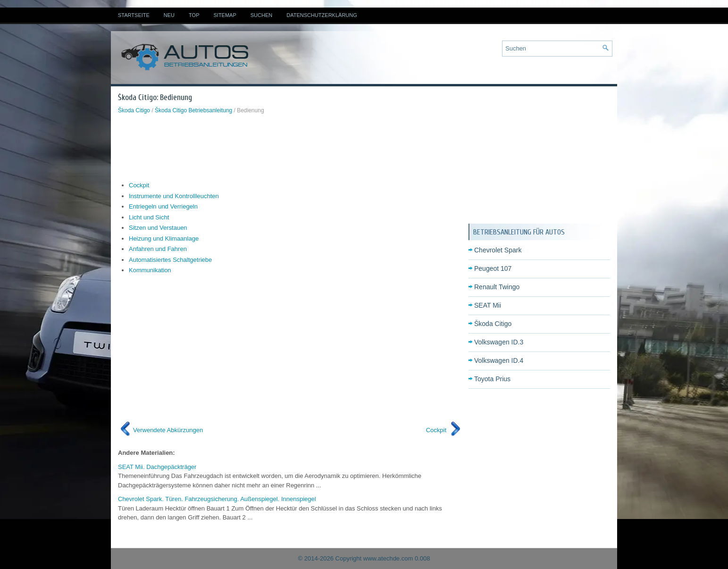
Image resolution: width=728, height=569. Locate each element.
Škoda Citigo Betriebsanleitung (193, 110)
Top (194, 15)
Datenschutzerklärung (322, 15)
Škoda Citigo (134, 110)
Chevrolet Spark (498, 250)
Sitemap (225, 15)
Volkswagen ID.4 (499, 360)
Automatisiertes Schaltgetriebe (170, 260)
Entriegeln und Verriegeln (163, 206)
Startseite (134, 15)
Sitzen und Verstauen (158, 228)
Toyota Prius (492, 379)
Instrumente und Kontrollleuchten (174, 196)
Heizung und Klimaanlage (164, 238)
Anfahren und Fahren (158, 249)
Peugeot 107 (493, 268)
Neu (169, 15)
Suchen (261, 15)
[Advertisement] (290, 148)
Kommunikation (150, 270)
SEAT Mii (488, 305)
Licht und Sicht (149, 217)
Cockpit (139, 185)
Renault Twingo (497, 287)
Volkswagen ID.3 (499, 342)
